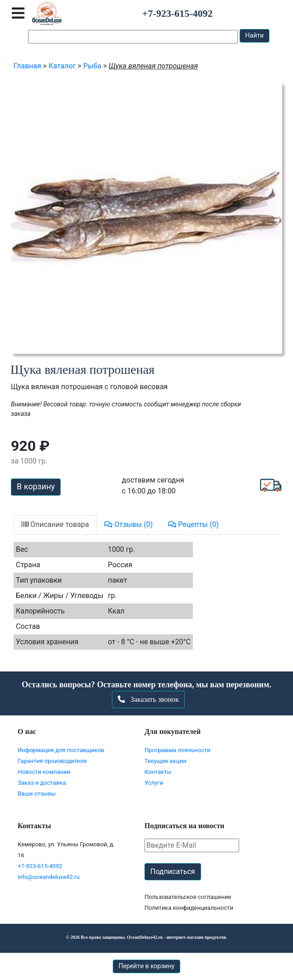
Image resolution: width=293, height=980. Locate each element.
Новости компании (44, 772)
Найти (255, 35)
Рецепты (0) (193, 524)
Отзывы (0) (128, 524)
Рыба (92, 66)
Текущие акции (165, 761)
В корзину (36, 486)
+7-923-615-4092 (40, 866)
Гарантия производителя (52, 761)
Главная (27, 66)
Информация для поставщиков (61, 750)
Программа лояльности (178, 750)
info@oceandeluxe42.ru (49, 877)
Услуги (154, 783)
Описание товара (55, 524)
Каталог (62, 66)
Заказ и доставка (42, 783)
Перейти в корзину (147, 966)
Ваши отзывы (37, 794)
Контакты (158, 772)
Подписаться (173, 871)
